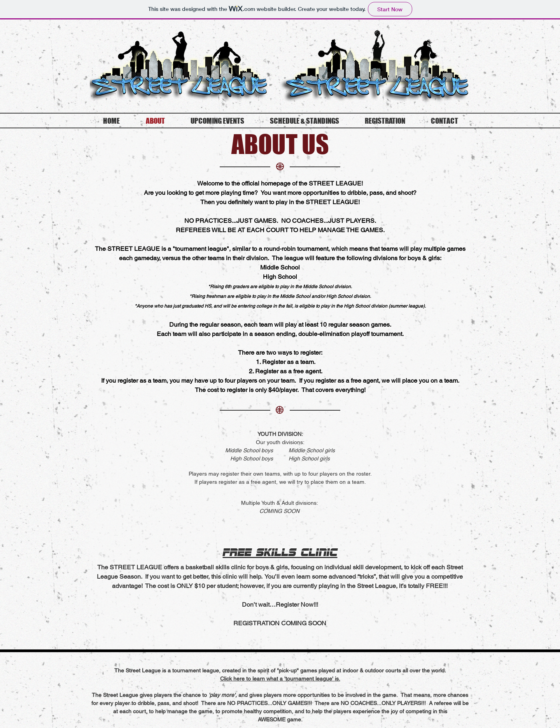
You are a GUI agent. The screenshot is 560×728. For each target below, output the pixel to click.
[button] (280, 679)
